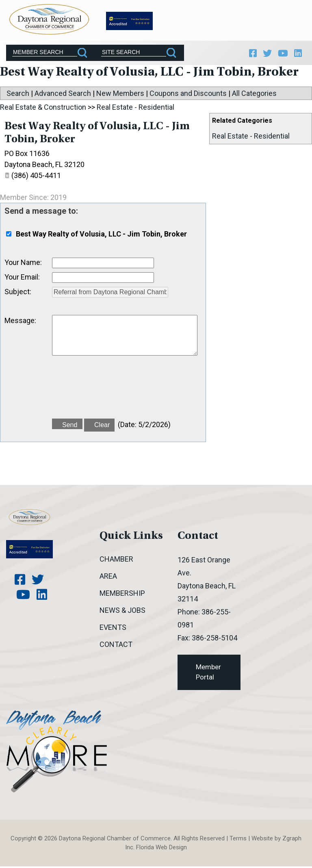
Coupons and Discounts (188, 95)
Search (18, 95)
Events (113, 629)
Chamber (116, 561)
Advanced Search (63, 95)
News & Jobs (122, 612)
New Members (120, 95)
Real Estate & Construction (43, 109)
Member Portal (208, 674)
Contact (116, 646)
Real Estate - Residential (251, 138)
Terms (238, 840)
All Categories (254, 95)
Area (108, 578)
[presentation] (114, 393)
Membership (122, 595)
